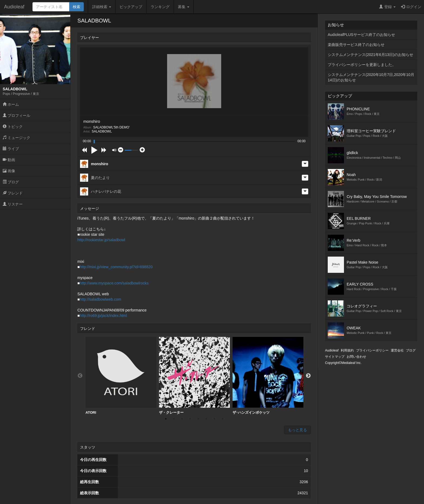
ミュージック (16, 138)
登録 (387, 7)
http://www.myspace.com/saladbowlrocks (114, 283)
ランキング (160, 7)
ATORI (121, 376)
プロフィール (16, 115)
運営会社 (397, 350)
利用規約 (347, 350)
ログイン (411, 7)
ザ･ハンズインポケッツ (268, 376)
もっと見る (297, 430)
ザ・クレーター (194, 376)
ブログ (11, 182)
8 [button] (223, 419)
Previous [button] (80, 376)
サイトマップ (335, 357)
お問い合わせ (356, 357)
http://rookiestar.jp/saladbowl (101, 240)
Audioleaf (14, 7)
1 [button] (166, 419)
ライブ (11, 149)
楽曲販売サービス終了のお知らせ (356, 45)
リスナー (13, 204)
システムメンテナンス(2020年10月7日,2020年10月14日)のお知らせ (371, 77)
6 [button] (206, 419)
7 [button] (214, 419)
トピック (13, 127)
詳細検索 (102, 7)
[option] (121, 376)
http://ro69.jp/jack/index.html (103, 316)
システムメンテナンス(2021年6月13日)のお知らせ (370, 55)
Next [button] (308, 376)
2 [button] (174, 419)
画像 (9, 171)
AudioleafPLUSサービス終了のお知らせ (361, 35)
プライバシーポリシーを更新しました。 (362, 65)
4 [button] (190, 419)
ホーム (11, 104)
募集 (184, 7)
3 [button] (182, 419)
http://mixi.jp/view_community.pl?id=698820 (116, 267)
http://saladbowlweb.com (100, 299)
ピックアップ (131, 7)
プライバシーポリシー (372, 350)
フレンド (13, 193)
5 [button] (198, 419)
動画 (9, 160)
